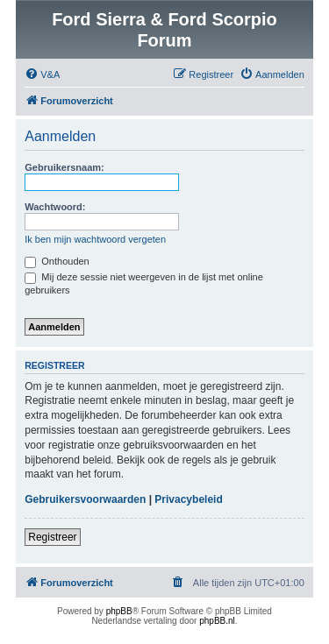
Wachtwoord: (55, 207)
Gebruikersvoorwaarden (85, 499)
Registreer (52, 537)
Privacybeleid (188, 499)
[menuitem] (42, 74)
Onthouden (57, 261)
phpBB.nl (217, 621)
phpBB (119, 611)
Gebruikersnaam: (64, 167)
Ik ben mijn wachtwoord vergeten (95, 239)
